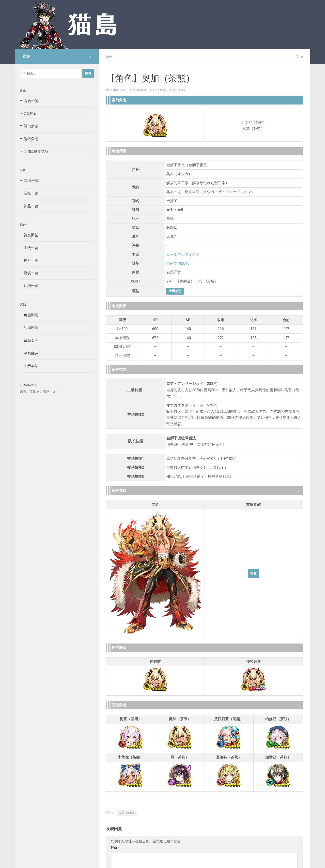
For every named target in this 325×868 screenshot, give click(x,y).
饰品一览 (29, 206)
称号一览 (29, 260)
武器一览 (31, 181)
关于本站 (29, 366)
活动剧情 (29, 327)
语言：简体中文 (31, 392)
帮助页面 (29, 340)
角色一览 (31, 101)
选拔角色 (31, 139)
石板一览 (29, 193)
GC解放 (30, 113)
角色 (109, 57)
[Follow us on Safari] (91, 57)
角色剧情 (29, 315)
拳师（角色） (127, 813)
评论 (115, 848)
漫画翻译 (29, 353)
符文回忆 (29, 235)
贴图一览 (29, 286)
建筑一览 (29, 273)
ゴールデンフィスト (183, 254)
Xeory (114, 90)
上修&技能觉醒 (36, 151)
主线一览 (29, 248)
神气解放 (31, 126)
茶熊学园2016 (178, 263)
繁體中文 (49, 392)
